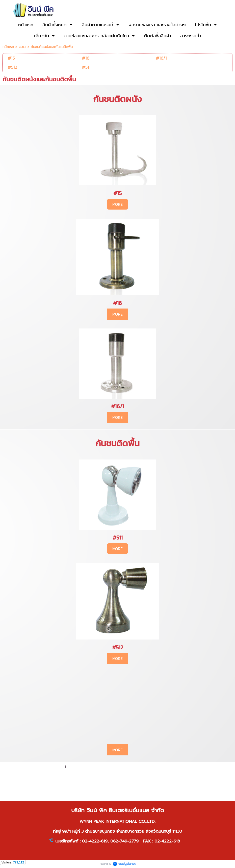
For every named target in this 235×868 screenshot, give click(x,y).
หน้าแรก (8, 47)
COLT (22, 47)
